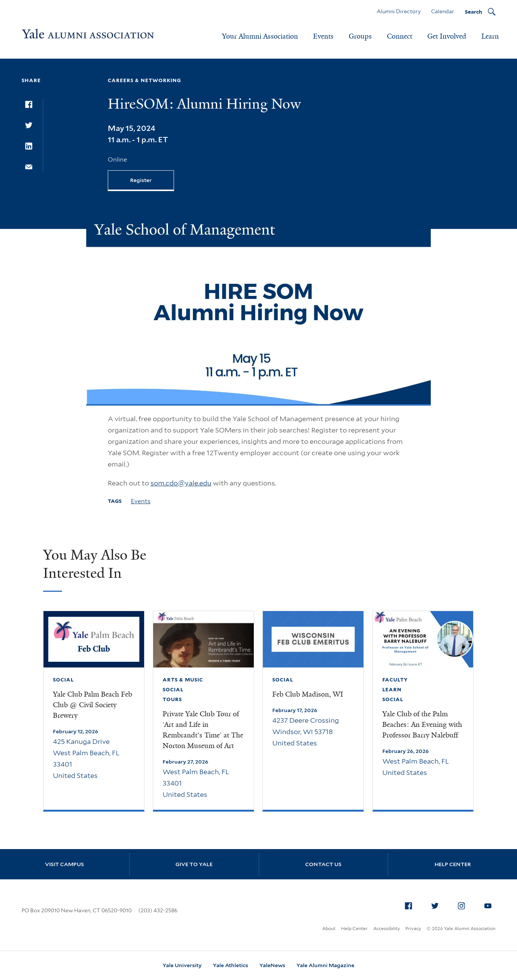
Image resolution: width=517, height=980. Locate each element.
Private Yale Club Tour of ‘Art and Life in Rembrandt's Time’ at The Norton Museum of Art (203, 730)
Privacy (413, 928)
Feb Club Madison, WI (308, 694)
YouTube (490, 904)
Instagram (464, 904)
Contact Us (323, 864)
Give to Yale (194, 864)
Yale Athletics (231, 965)
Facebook (411, 904)
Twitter (437, 904)
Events (323, 36)
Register (141, 180)
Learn (490, 36)
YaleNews (272, 965)
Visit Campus (64, 864)
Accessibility (387, 928)
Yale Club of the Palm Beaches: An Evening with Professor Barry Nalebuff (422, 725)
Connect (400, 36)
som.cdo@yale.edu (181, 483)
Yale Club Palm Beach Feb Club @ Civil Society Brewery (92, 705)
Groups (360, 36)
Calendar (443, 11)
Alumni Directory (399, 11)
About (329, 928)
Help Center (453, 864)
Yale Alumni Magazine (325, 965)
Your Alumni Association (260, 36)
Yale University (182, 965)
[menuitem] (408, 906)
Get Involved (447, 36)
